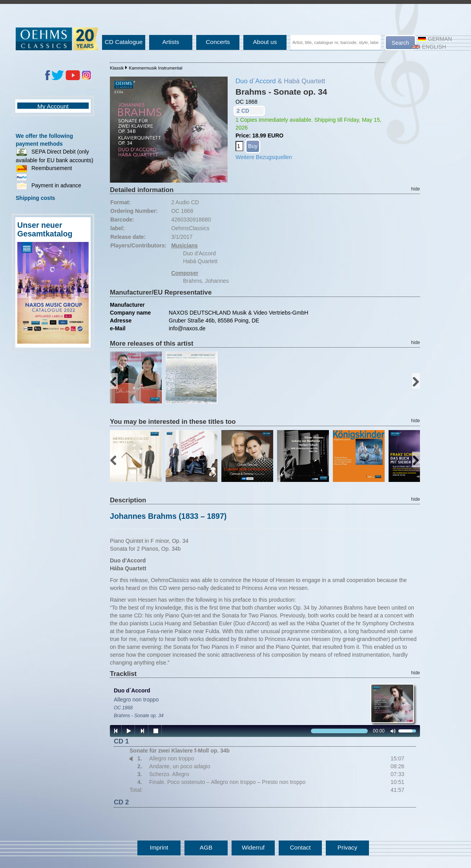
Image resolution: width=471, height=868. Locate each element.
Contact (300, 847)
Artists (171, 42)
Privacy (347, 847)
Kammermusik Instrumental (155, 68)
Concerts (218, 42)
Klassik (117, 68)
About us (265, 42)
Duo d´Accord (256, 81)
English (429, 47)
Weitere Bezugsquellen (264, 157)
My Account (53, 106)
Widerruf (253, 847)
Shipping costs (35, 198)
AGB (206, 847)
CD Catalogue (124, 42)
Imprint (159, 847)
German (435, 39)
